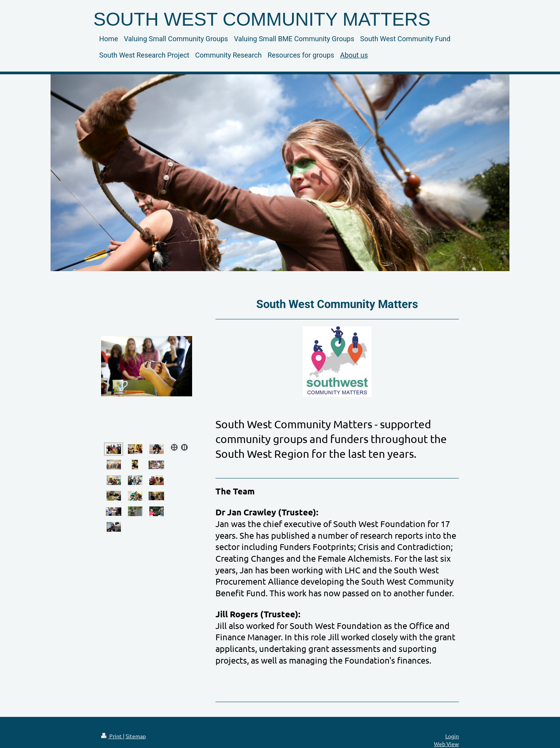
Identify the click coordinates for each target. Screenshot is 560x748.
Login (452, 736)
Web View (446, 744)
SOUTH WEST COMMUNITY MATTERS (262, 19)
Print (112, 736)
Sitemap (136, 736)
